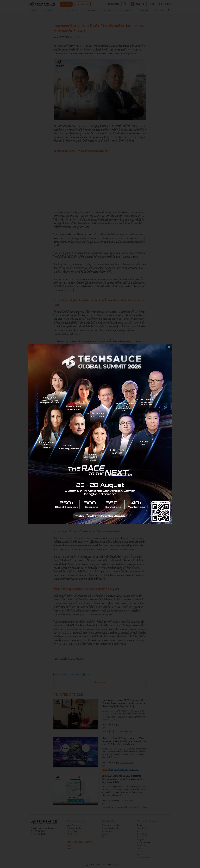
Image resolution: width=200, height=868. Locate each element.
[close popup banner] (169, 347)
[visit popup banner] (100, 434)
